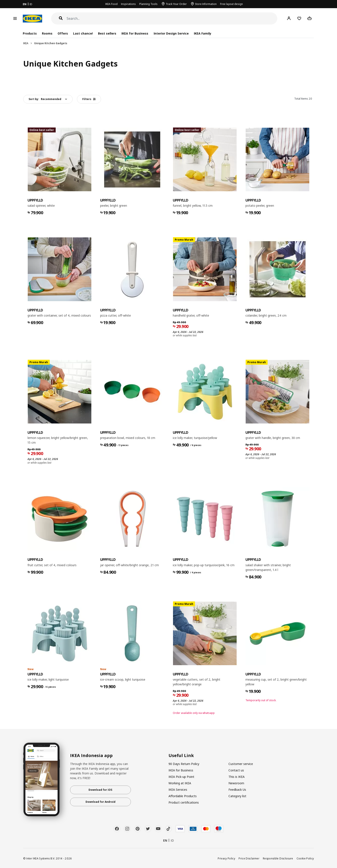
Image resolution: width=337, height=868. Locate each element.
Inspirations (128, 4)
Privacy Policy (226, 858)
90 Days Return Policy (184, 764)
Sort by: (45, 99)
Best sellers (107, 33)
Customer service (241, 764)
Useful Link (181, 756)
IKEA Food (111, 4)
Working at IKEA (180, 783)
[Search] (172, 19)
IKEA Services (178, 790)
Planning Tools (148, 4)
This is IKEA (237, 777)
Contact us (236, 770)
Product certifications (184, 802)
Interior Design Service (171, 33)
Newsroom (236, 783)
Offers (63, 33)
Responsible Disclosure (278, 858)
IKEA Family (203, 33)
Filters (89, 99)
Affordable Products (183, 796)
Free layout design (231, 4)
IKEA (26, 43)
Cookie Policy (305, 858)
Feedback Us (237, 790)
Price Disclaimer (249, 858)
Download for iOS (100, 790)
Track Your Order (176, 4)
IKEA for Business (135, 33)
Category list (237, 796)
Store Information (206, 4)
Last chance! (83, 33)
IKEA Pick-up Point (181, 777)
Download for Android (100, 802)
